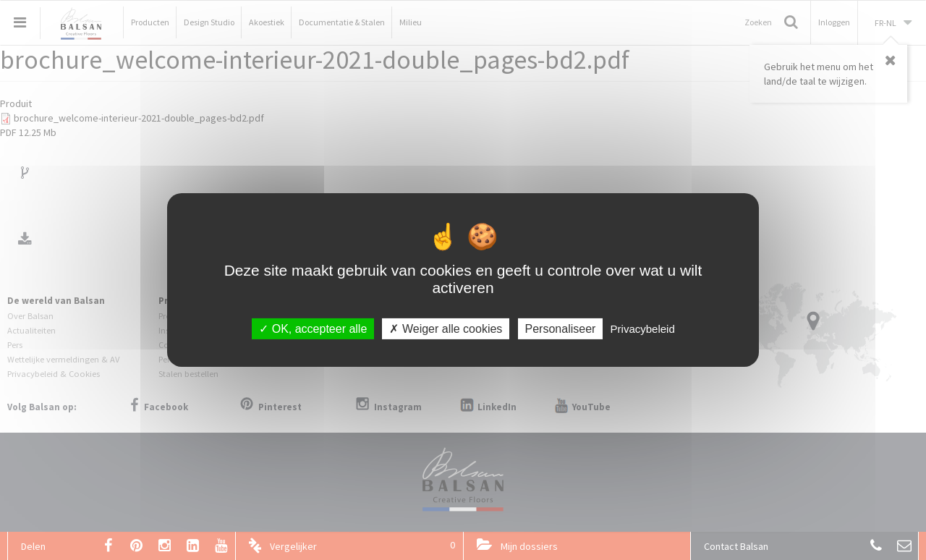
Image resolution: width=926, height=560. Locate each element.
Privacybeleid (643, 329)
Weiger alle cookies (446, 329)
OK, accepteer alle (313, 329)
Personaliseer (561, 329)
